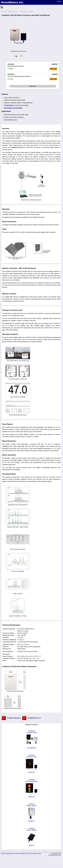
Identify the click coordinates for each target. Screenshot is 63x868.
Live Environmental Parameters (18, 414)
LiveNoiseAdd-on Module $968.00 (32, 837)
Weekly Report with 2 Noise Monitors (18, 526)
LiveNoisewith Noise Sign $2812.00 (32, 764)
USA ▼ (59, 1)
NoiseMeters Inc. (12, 2)
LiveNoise (23, 12)
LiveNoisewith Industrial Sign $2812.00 (32, 788)
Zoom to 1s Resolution (18, 571)
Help (40, 854)
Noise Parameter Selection (18, 548)
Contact (3, 854)
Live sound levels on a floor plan (18, 378)
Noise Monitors (13, 12)
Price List (33, 86)
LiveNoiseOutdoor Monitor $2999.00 (32, 813)
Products (4, 12)
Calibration (23, 854)
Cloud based (9, 105)
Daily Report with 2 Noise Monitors (18, 504)
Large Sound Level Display (18, 396)
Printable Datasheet (14, 718)
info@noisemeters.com (55, 855)
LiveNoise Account (17, 147)
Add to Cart (53, 69)
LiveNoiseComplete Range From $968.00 (32, 739)
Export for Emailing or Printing (18, 615)
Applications (9, 854)
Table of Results (18, 593)
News (28, 854)
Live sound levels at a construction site (18, 360)
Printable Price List (34, 718)
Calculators (34, 854)
